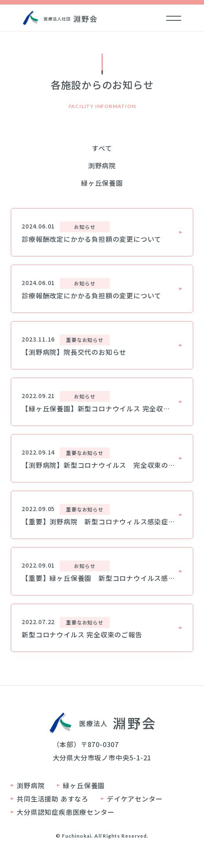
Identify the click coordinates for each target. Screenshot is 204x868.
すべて (102, 148)
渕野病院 (102, 165)
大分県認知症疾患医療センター (65, 812)
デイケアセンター (135, 799)
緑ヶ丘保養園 (102, 183)
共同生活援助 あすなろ (53, 799)
